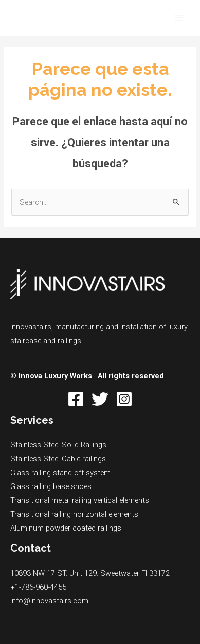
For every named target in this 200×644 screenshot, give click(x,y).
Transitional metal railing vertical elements (80, 500)
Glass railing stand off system (60, 473)
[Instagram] (124, 399)
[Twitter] (100, 399)
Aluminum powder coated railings (66, 528)
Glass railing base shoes (51, 486)
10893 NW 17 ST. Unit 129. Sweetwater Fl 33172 (90, 573)
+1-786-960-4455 (38, 587)
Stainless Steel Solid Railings (58, 445)
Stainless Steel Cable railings (58, 459)
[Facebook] (76, 399)
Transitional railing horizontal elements (74, 514)
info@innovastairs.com (49, 601)
